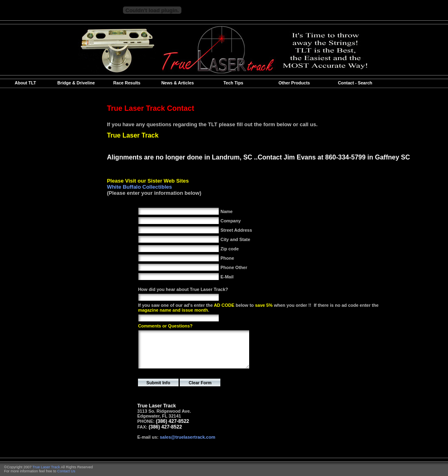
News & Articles (177, 83)
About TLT (25, 83)
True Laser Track (46, 467)
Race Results (127, 83)
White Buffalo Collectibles (139, 187)
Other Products (294, 83)
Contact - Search (355, 83)
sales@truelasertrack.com (188, 437)
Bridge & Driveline (76, 83)
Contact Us (66, 471)
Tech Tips (234, 83)
